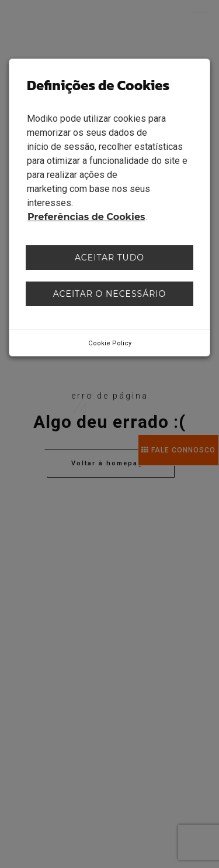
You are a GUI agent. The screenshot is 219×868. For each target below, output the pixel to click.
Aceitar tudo (109, 258)
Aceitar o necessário (110, 294)
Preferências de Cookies (86, 217)
